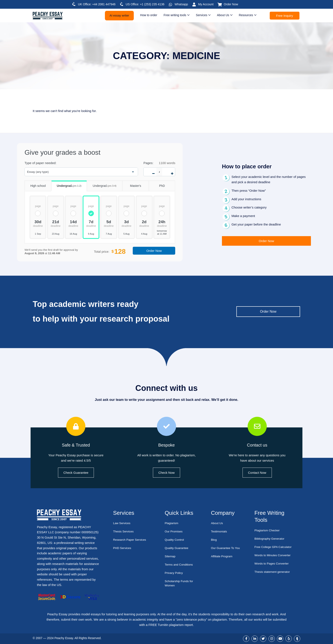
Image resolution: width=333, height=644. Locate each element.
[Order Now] (220, 4)
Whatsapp (181, 4)
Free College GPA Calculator (275, 547)
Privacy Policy (175, 573)
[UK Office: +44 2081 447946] (74, 4)
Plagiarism (172, 523)
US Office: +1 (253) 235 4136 (145, 4)
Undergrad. (66, 184)
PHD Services (123, 548)
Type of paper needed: (40, 163)
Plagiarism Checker (268, 530)
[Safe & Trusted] (76, 426)
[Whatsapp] (171, 4)
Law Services (122, 523)
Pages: (148, 163)
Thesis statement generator (274, 572)
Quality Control (175, 540)
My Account (206, 4)
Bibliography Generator (271, 539)
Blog (214, 540)
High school (35, 184)
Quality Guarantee (178, 548)
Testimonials (220, 531)
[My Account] (194, 4)
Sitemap (171, 556)
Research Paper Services (131, 540)
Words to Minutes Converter (274, 555)
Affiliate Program (223, 561)
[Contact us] (257, 426)
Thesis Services (124, 531)
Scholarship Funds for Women (180, 583)
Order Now (231, 4)
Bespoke (166, 445)
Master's (132, 184)
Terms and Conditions (180, 565)
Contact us (257, 445)
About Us (217, 523)
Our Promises (175, 531)
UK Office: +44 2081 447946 (97, 4)
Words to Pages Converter (273, 564)
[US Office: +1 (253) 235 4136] (122, 4)
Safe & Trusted (76, 445)
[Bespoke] (166, 426)
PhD (157, 184)
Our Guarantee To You (224, 550)
